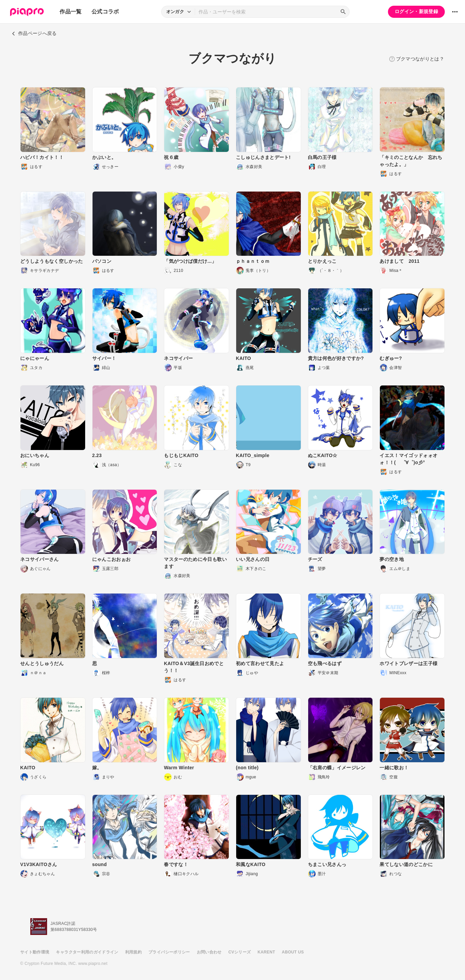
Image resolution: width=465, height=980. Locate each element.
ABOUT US (293, 952)
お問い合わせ (209, 952)
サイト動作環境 (35, 952)
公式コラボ (105, 12)
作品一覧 (70, 12)
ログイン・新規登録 (416, 11)
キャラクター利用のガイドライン (87, 952)
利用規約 (133, 952)
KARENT (266, 952)
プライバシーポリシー (169, 952)
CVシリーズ (240, 952)
